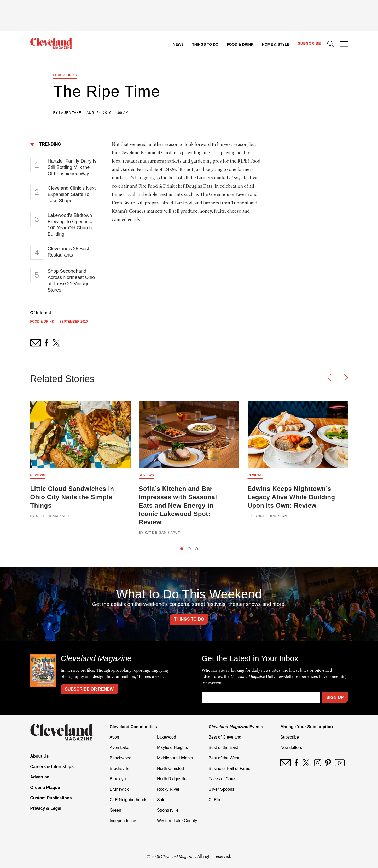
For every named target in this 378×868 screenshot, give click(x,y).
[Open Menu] (344, 45)
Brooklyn (118, 779)
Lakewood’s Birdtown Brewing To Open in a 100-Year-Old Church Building (70, 225)
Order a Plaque (45, 787)
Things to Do (205, 44)
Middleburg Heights (175, 758)
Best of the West (224, 758)
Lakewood (167, 737)
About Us (40, 756)
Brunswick (119, 789)
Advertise (40, 777)
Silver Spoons (221, 789)
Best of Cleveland (225, 737)
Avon (114, 737)
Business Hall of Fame (229, 768)
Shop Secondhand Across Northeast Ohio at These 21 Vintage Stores (71, 281)
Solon (162, 800)
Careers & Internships (52, 767)
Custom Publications (51, 798)
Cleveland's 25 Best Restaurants (68, 252)
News (178, 44)
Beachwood (121, 758)
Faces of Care (222, 779)
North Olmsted (170, 768)
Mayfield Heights (172, 748)
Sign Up (335, 697)
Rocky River (168, 789)
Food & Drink (240, 44)
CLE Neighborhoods (129, 800)
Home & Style (276, 44)
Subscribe (309, 43)
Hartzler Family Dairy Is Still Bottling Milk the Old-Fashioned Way (72, 167)
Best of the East (223, 748)
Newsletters (291, 748)
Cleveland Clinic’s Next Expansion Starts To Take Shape (72, 194)
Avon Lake (120, 748)
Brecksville (120, 768)
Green (115, 810)
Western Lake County (177, 821)
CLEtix (215, 800)
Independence (123, 821)
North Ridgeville (172, 779)
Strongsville (168, 810)
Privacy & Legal (46, 808)
